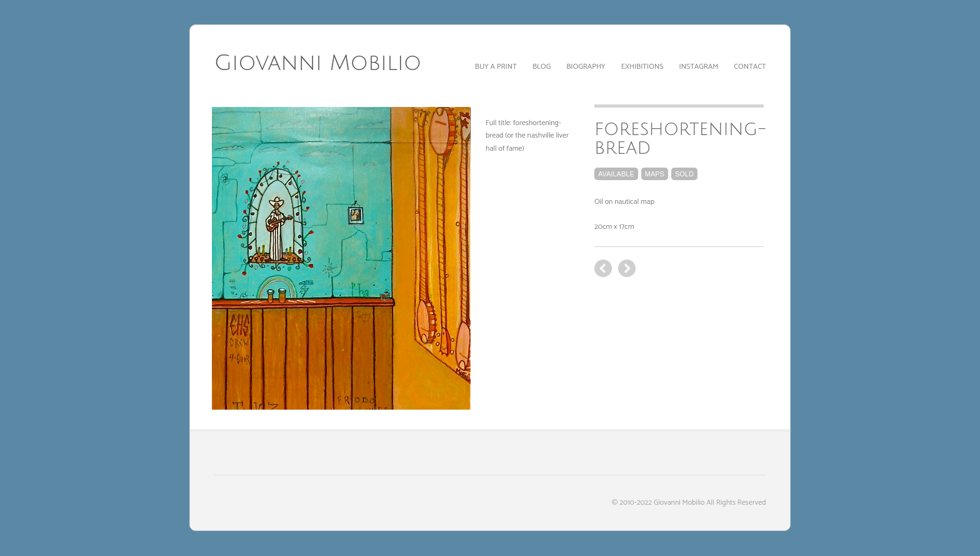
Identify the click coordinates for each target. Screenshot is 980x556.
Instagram (699, 67)
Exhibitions (642, 67)
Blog (542, 67)
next (603, 268)
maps (655, 174)
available (616, 174)
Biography (586, 67)
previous (627, 268)
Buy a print (496, 67)
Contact (750, 67)
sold (684, 174)
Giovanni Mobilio (317, 63)
